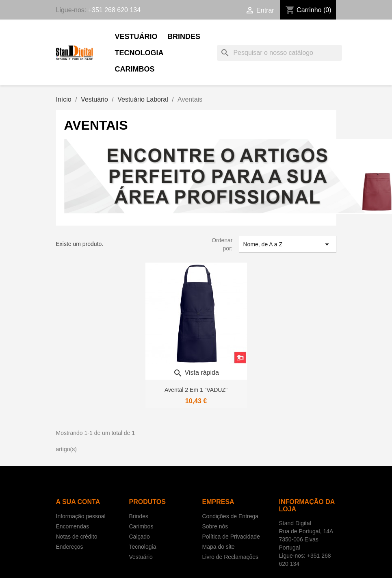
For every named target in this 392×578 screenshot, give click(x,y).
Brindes (184, 37)
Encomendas (73, 526)
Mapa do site (219, 547)
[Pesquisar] (279, 53)
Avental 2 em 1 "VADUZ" (196, 390)
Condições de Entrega (231, 516)
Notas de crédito (77, 537)
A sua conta (78, 502)
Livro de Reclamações (231, 557)
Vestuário (136, 37)
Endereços (70, 547)
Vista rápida (196, 373)
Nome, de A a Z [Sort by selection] (288, 244)
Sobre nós (215, 526)
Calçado (140, 537)
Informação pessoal (81, 516)
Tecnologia (139, 53)
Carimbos (135, 69)
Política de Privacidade (231, 537)
